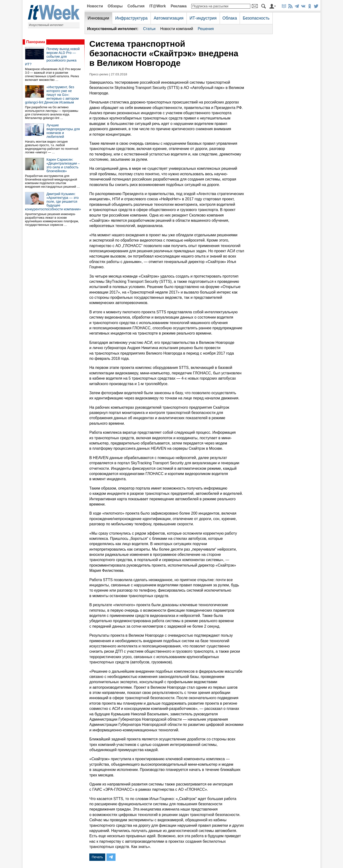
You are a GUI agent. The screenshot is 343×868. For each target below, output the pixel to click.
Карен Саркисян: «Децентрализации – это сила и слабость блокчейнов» (63, 165)
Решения (206, 29)
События (136, 6)
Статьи (149, 29)
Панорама (36, 42)
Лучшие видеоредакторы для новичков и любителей (63, 131)
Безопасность (256, 18)
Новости (95, 6)
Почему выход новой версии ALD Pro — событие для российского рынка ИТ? (52, 57)
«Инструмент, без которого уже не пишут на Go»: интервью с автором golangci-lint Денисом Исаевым (52, 95)
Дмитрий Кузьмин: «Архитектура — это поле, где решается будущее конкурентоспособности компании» (53, 201)
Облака (230, 18)
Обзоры (115, 6)
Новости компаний (177, 29)
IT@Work (158, 6)
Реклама (179, 6)
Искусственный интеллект (46, 25)
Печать (97, 857)
